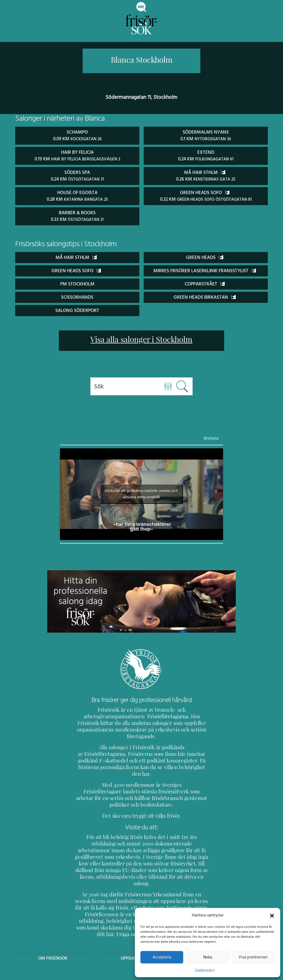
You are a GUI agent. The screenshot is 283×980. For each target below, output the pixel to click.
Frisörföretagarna (153, 715)
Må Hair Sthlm (76, 256)
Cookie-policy (205, 970)
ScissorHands (77, 296)
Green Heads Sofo (76, 269)
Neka (207, 957)
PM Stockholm (77, 283)
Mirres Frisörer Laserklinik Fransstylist (205, 269)
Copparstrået (205, 283)
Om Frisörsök (53, 924)
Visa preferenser (253, 957)
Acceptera (162, 957)
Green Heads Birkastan (205, 296)
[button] (272, 915)
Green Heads (205, 256)
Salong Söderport (77, 309)
